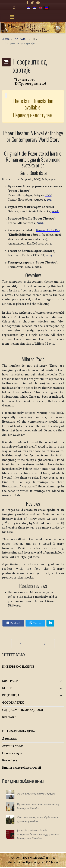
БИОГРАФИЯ (11, 681)
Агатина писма (13, 746)
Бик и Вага (10, 761)
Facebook (13, 623)
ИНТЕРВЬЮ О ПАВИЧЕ (18, 667)
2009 (49, 195)
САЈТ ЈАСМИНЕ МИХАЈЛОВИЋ (24, 710)
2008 (55, 211)
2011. (50, 200)
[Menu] (12, 17)
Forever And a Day (48, 230)
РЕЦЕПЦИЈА (11, 696)
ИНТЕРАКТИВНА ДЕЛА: (19, 731)
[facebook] (27, 3)
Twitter (35, 623)
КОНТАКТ (9, 717)
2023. (49, 255)
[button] (54, 681)
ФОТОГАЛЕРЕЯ (13, 703)
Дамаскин (9, 739)
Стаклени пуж (12, 753)
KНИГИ (7, 688)
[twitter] (32, 3)
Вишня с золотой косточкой (22, 768)
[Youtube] (38, 3)
